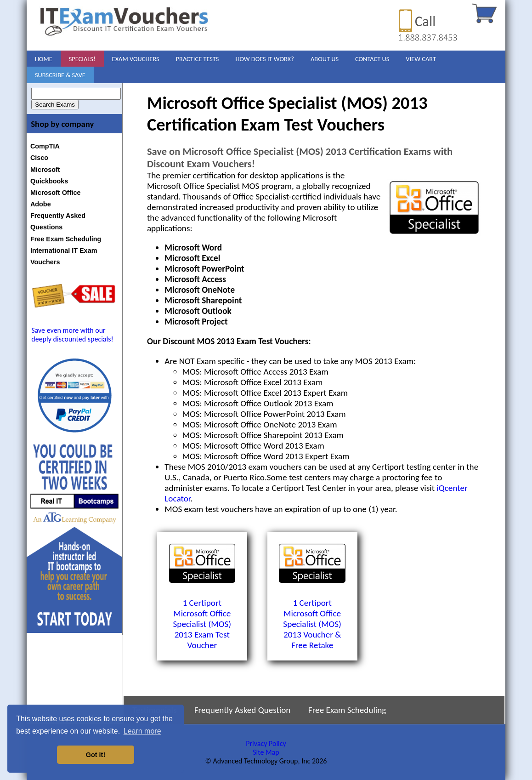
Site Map (266, 752)
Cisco (39, 158)
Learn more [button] (142, 731)
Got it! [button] (96, 755)
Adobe (41, 204)
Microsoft (45, 170)
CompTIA (45, 146)
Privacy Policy (266, 743)
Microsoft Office (56, 193)
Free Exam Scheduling (66, 239)
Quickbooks (49, 181)
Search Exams (55, 105)
